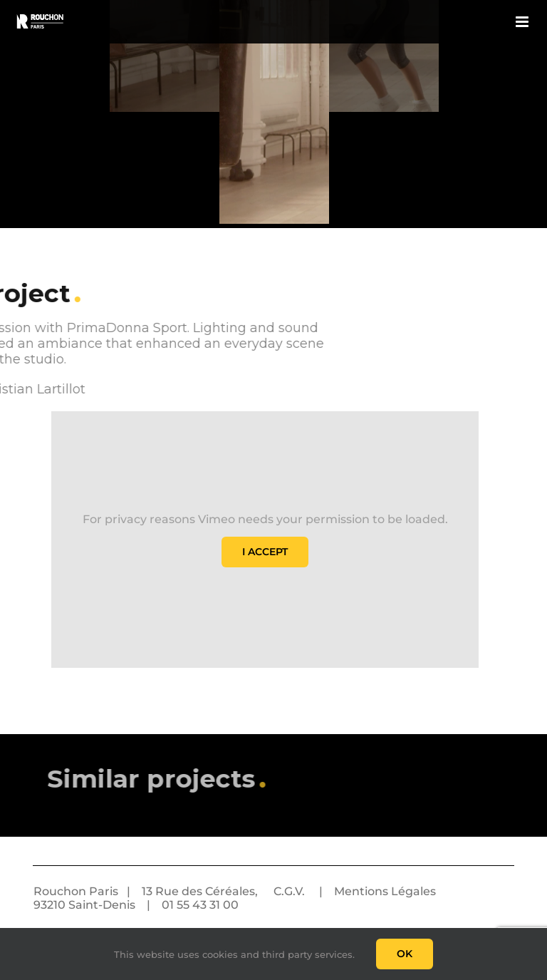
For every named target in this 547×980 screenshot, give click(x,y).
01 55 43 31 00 (200, 905)
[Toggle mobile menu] (523, 22)
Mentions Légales (385, 891)
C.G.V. (289, 891)
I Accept (265, 552)
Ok (405, 954)
